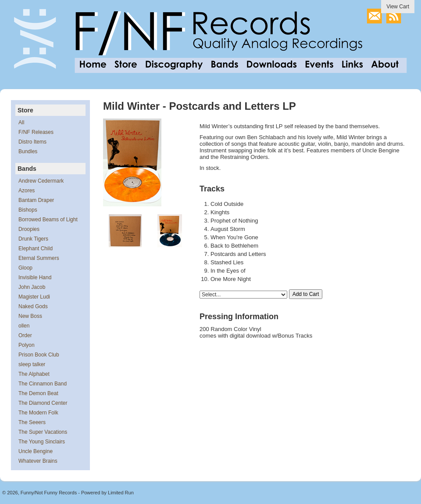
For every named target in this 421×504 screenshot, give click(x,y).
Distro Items (32, 142)
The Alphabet (34, 374)
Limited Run (121, 493)
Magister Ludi (34, 297)
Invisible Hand (35, 277)
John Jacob (32, 287)
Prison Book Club (39, 355)
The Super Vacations (43, 432)
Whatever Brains (38, 461)
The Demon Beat (38, 393)
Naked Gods (33, 306)
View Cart (398, 7)
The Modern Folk (38, 413)
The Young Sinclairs (42, 442)
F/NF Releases (36, 132)
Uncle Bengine (36, 451)
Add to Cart (306, 294)
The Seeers (32, 422)
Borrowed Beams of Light (48, 220)
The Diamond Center (43, 403)
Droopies (29, 229)
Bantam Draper (36, 200)
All (21, 122)
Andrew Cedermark (41, 181)
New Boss (30, 316)
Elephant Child (36, 248)
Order (25, 335)
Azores (27, 191)
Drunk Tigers (33, 239)
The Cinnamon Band (43, 384)
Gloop (25, 268)
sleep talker (32, 364)
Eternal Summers (39, 258)
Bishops (28, 210)
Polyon (27, 345)
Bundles (28, 151)
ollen (24, 326)
